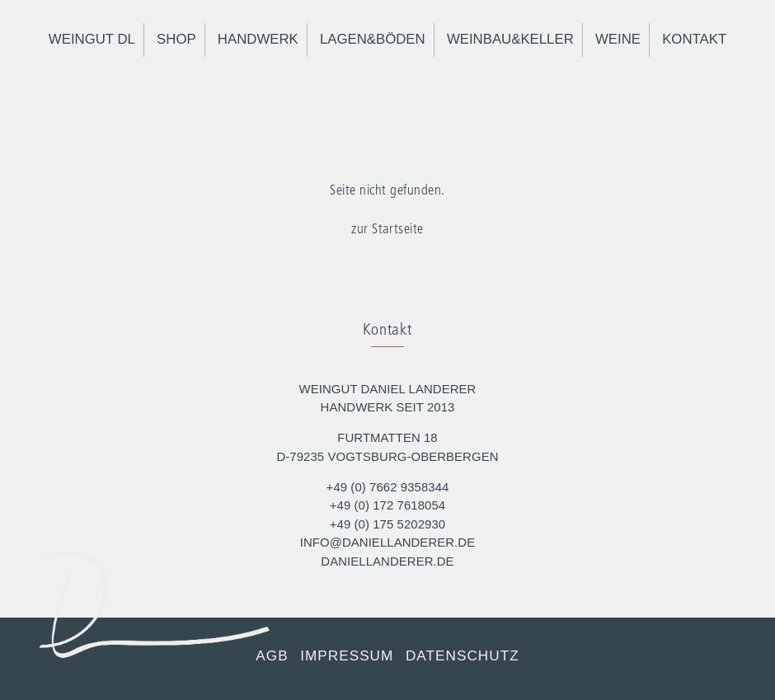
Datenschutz (463, 655)
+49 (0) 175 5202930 (387, 524)
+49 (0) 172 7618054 (387, 505)
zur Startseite (387, 230)
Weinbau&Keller (510, 39)
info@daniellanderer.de (387, 542)
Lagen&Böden (373, 39)
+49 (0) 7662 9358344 (388, 487)
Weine (618, 39)
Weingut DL (92, 39)
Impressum (347, 655)
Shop (176, 39)
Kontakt (694, 39)
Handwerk (258, 39)
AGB (272, 655)
